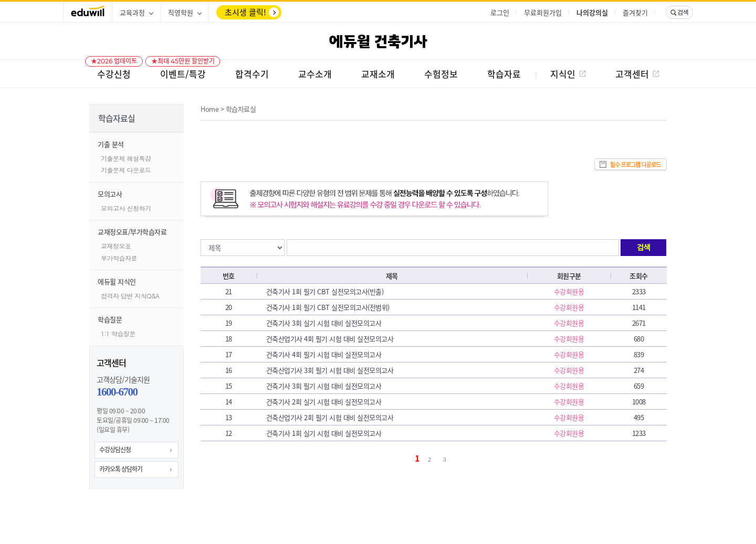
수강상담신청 (115, 450)
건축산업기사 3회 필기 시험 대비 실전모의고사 (330, 370)
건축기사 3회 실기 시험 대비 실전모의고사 (324, 323)
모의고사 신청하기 (126, 208)
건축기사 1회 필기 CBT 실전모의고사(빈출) (325, 291)
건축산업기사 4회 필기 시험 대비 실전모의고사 (330, 339)
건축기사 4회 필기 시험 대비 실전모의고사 (324, 354)
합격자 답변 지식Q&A (130, 296)
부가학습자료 (119, 258)
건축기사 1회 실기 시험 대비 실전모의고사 (324, 433)
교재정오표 (116, 246)
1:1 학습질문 (118, 333)
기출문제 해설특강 (126, 158)
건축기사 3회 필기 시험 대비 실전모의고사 (324, 386)
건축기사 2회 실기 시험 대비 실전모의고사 (324, 402)
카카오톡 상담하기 (121, 469)
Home (209, 109)
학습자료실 (241, 109)
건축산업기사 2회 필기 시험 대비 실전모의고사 (330, 417)
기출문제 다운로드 (126, 170)
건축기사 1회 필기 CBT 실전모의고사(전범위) (328, 307)
